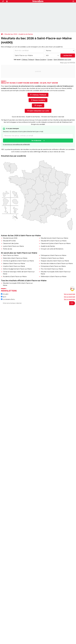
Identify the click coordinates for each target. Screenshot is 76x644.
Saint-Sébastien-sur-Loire (62, 60)
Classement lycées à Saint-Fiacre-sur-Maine (56, 243)
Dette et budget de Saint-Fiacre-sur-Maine (17, 269)
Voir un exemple (70, 294)
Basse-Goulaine (41, 60)
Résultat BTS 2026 (9, 241)
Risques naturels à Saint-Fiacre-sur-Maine (55, 261)
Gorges (50, 60)
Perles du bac (8, 249)
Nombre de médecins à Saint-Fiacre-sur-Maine (57, 263)
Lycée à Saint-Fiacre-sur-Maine (13, 246)
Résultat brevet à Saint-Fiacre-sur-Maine (54, 238)
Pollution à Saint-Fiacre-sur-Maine (52, 258)
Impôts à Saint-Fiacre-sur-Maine (14, 266)
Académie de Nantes (26, 34)
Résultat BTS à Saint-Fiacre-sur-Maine (54, 241)
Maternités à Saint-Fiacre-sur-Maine (15, 258)
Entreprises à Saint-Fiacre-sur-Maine (53, 266)
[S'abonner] (38, 303)
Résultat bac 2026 (11, 34)
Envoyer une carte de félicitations (52, 249)
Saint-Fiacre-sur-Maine (11, 255)
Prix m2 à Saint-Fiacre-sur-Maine (52, 269)
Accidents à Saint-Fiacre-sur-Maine (15, 277)
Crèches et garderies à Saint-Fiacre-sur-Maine (18, 261)
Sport (4, 297)
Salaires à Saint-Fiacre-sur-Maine (14, 263)
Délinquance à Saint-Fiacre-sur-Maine (53, 255)
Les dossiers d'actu (8, 299)
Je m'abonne (36, 141)
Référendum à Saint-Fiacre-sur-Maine (54, 277)
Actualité (5, 294)
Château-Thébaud (28, 60)
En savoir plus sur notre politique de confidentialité (16, 144)
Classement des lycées (11, 243)
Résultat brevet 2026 (10, 238)
